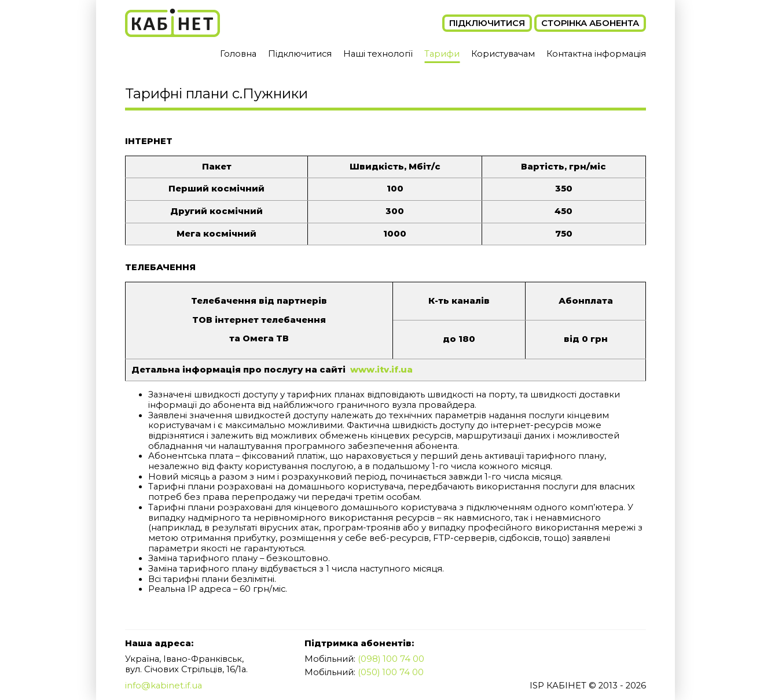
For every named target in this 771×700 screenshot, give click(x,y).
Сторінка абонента (590, 23)
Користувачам (503, 54)
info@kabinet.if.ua (164, 686)
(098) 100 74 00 (391, 659)
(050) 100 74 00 (391, 672)
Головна (238, 54)
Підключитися (487, 23)
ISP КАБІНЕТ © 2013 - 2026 (588, 686)
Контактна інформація (596, 54)
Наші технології (378, 54)
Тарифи (442, 54)
